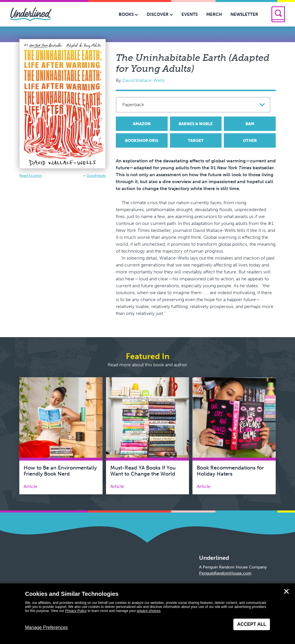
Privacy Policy (76, 611)
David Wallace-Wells (143, 80)
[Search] (278, 14)
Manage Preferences (47, 627)
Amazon (142, 124)
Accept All (252, 624)
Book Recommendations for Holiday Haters (230, 471)
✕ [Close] (286, 592)
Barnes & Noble (196, 124)
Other (250, 141)
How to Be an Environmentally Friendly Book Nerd (60, 471)
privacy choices (149, 611)
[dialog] (147, 614)
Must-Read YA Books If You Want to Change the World (143, 471)
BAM (250, 124)
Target (196, 141)
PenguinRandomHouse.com (225, 573)
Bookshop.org (142, 141)
